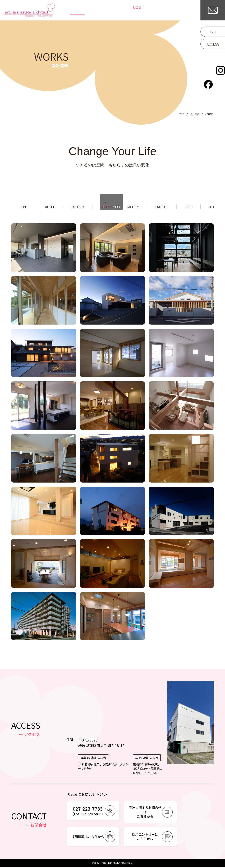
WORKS (97, 11)
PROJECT (176, 207)
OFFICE (53, 207)
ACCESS (213, 44)
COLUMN (131, 11)
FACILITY (144, 207)
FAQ (213, 32)
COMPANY (185, 11)
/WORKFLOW (157, 11)
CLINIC (25, 207)
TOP (82, 11)
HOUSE (114, 207)
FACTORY (84, 207)
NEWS (113, 11)
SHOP (206, 207)
